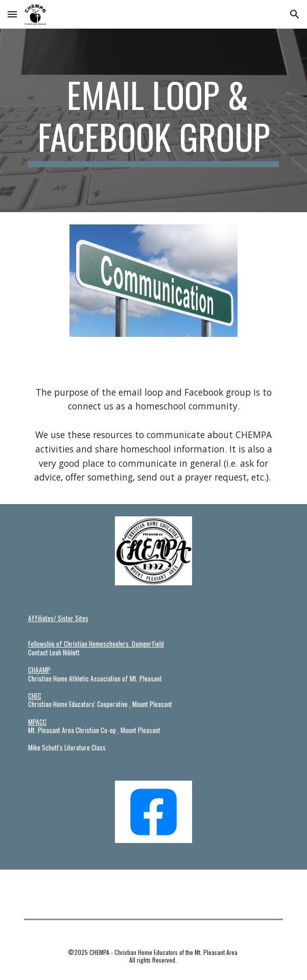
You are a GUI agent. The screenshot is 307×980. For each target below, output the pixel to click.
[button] (12, 14)
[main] (153, 120)
